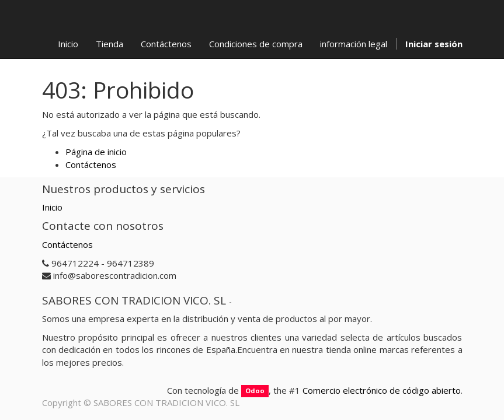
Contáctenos (91, 164)
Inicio (52, 207)
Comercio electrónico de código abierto (382, 390)
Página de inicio (96, 152)
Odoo (255, 391)
